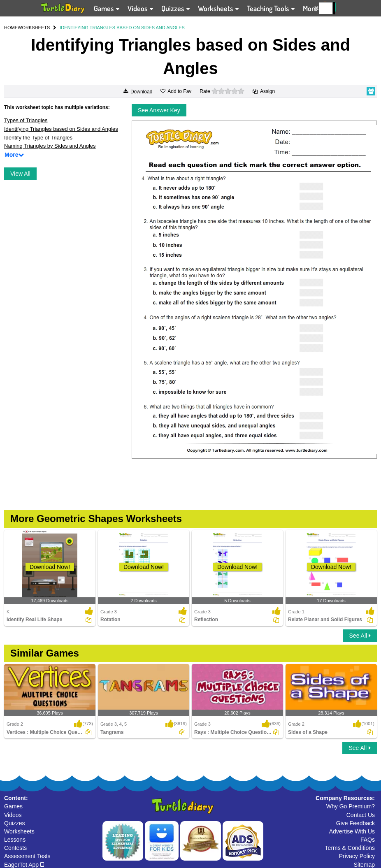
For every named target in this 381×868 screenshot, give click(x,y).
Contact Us (361, 815)
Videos (13, 815)
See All (360, 636)
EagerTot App (24, 865)
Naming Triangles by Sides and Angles (50, 146)
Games (13, 806)
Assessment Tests (27, 856)
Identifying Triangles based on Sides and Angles (61, 129)
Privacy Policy (357, 856)
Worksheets (19, 831)
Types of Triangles (26, 120)
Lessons (15, 840)
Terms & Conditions (350, 848)
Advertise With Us (352, 831)
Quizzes (15, 823)
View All (20, 174)
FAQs (368, 840)
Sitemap (364, 865)
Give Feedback (355, 823)
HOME (11, 28)
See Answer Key (159, 110)
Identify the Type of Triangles (38, 138)
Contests (15, 848)
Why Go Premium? (351, 806)
